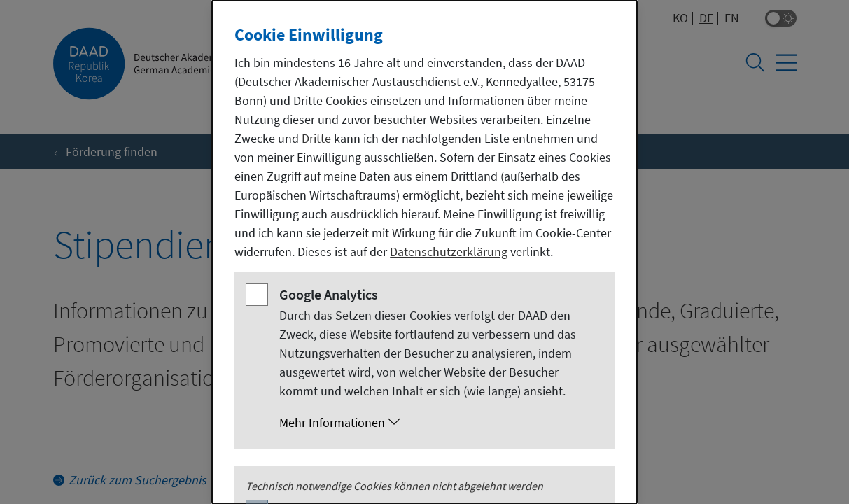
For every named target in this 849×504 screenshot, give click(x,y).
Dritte (316, 138)
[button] (438, 423)
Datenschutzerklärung (449, 252)
